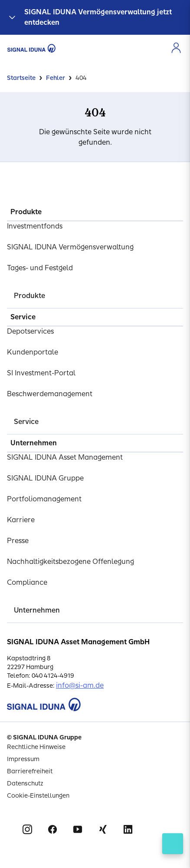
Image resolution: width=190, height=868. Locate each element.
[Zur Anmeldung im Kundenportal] (176, 48)
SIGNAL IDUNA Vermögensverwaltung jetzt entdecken (98, 17)
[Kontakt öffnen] (173, 844)
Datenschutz (25, 784)
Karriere (21, 520)
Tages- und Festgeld (40, 268)
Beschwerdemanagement (50, 394)
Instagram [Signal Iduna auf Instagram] (27, 829)
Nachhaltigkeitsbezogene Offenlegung (70, 562)
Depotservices (30, 331)
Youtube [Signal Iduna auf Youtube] (78, 829)
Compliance (27, 582)
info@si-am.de (80, 685)
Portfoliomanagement (44, 499)
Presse (18, 541)
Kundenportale (33, 352)
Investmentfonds (35, 226)
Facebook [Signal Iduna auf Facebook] (52, 829)
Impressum (23, 759)
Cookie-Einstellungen (38, 796)
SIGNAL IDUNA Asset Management (65, 457)
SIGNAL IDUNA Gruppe (45, 478)
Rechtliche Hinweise (36, 747)
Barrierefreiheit (30, 771)
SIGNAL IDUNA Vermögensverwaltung (70, 247)
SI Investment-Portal (41, 373)
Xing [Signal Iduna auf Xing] (103, 829)
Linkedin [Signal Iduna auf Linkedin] (128, 829)
